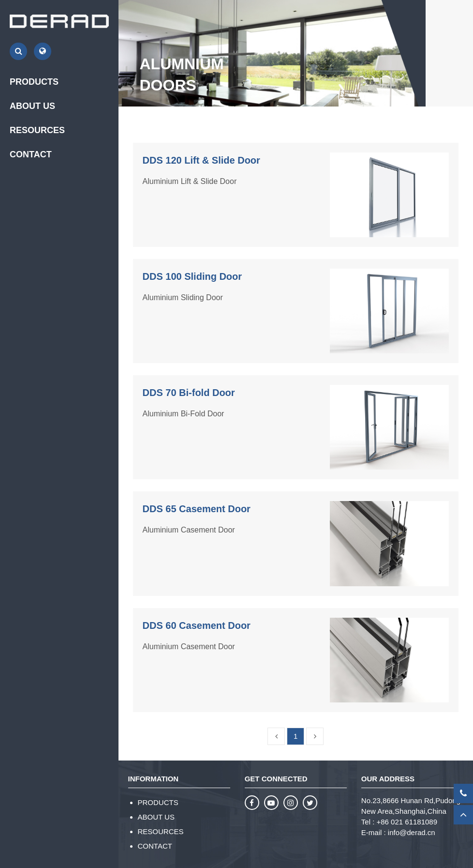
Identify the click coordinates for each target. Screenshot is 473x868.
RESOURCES (161, 831)
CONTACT (31, 154)
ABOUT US (156, 817)
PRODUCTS (158, 802)
